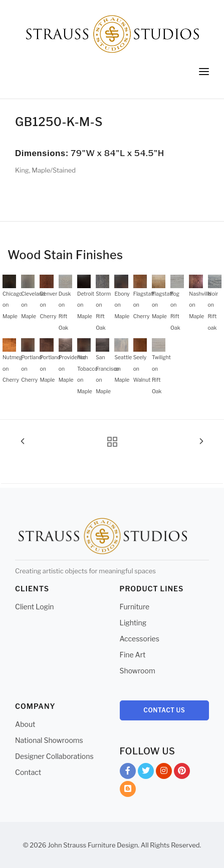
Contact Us (164, 710)
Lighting (133, 623)
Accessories (140, 639)
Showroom (138, 671)
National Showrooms (49, 740)
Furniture (135, 607)
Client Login (35, 607)
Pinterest (182, 773)
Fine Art (133, 655)
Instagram (164, 773)
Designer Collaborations (54, 756)
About (25, 724)
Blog (128, 791)
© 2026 (35, 845)
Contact (28, 772)
